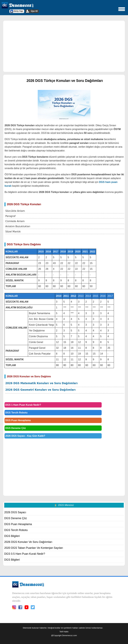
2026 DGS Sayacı (15, 512)
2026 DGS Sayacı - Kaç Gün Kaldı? (25, 436)
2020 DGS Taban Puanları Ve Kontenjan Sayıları (34, 548)
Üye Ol (34, 11)
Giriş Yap (18, 11)
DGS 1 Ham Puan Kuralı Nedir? (23, 405)
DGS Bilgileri (12, 536)
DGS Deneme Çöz (16, 428)
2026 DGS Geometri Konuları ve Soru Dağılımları (40, 390)
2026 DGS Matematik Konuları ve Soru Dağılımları (41, 383)
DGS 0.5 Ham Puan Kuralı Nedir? (25, 554)
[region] (64, 46)
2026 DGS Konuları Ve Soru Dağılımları (28, 542)
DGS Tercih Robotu (16, 413)
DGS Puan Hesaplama (18, 420)
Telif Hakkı (64, 632)
